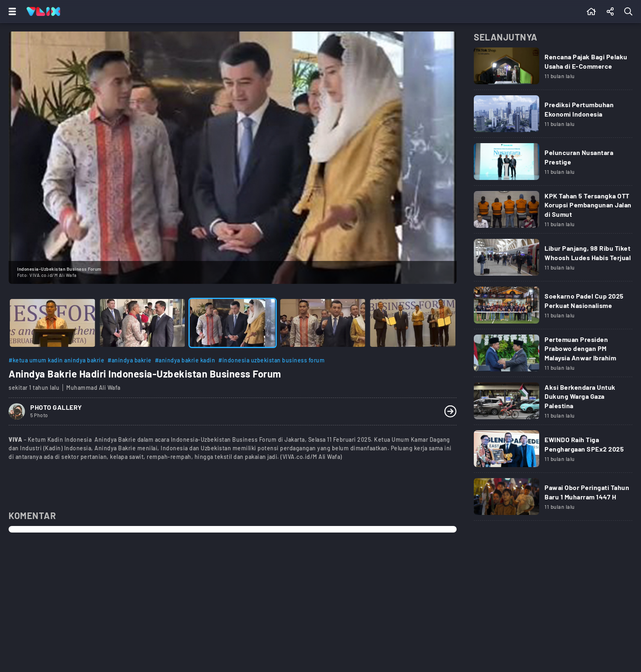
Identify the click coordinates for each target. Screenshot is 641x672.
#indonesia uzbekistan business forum (271, 360)
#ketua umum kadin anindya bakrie (56, 360)
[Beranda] (591, 11)
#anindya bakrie (130, 360)
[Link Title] (553, 69)
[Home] (43, 11)
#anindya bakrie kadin (185, 360)
